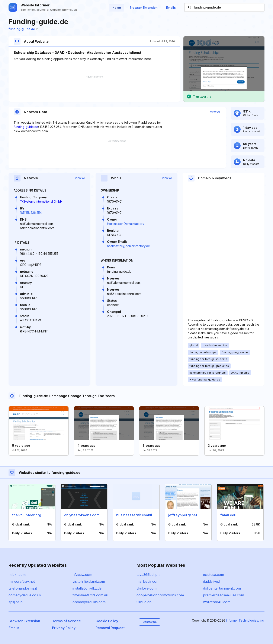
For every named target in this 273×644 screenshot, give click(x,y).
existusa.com (213, 575)
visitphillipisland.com (89, 581)
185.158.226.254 (31, 213)
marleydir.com (148, 581)
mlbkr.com (17, 575)
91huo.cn (144, 602)
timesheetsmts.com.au (90, 595)
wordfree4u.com (217, 602)
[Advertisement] (94, 89)
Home (117, 8)
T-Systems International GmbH (41, 201)
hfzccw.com (82, 575)
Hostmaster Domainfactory (126, 224)
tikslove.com (147, 588)
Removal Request (110, 628)
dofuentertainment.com (222, 588)
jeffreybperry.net (183, 515)
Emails (171, 8)
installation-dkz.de (87, 588)
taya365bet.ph (148, 575)
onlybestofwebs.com (82, 515)
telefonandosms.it (23, 588)
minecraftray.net (22, 581)
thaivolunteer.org (27, 515)
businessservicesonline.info (140, 515)
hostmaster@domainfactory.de (129, 246)
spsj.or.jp (16, 602)
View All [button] (215, 112)
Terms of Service (66, 621)
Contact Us (150, 622)
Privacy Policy (64, 628)
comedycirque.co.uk (25, 595)
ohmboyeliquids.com (89, 602)
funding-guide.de (23, 29)
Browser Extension (144, 8)
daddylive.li (212, 581)
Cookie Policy (107, 621)
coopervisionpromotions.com (160, 595)
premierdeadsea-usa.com (224, 595)
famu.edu (228, 515)
